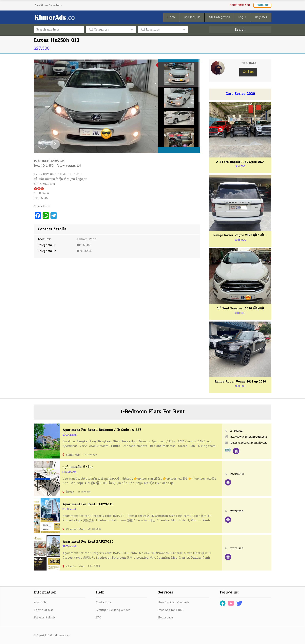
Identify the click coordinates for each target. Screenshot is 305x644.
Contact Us (104, 603)
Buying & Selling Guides (113, 610)
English (262, 5)
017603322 (236, 431)
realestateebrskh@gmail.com (248, 443)
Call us (248, 72)
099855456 (84, 251)
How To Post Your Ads (173, 603)
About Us (40, 603)
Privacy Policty (45, 618)
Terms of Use (44, 610)
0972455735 (237, 474)
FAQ (99, 618)
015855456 (84, 245)
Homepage (165, 618)
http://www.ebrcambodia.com (248, 437)
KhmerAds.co (62, 636)
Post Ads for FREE (171, 610)
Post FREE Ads (240, 5)
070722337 (236, 511)
